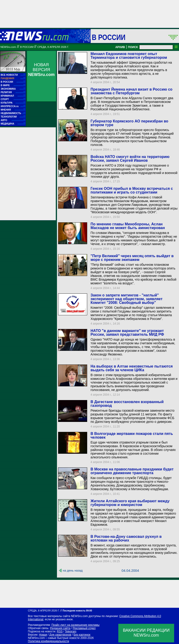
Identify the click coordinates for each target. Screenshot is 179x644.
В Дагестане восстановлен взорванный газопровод (127, 404)
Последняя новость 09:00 (77, 611)
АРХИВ (120, 47)
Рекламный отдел (84, 628)
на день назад (73, 570)
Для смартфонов (60, 635)
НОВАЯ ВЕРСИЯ (41, 70)
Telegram (71, 631)
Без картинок (82, 635)
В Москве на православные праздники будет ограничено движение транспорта (132, 471)
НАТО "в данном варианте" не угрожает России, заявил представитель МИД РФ (127, 333)
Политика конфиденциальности (48, 641)
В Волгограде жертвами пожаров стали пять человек (132, 435)
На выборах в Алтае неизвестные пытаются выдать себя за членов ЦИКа (131, 368)
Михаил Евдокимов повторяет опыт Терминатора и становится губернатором (129, 56)
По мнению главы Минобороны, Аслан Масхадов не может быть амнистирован (128, 226)
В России (109, 37)
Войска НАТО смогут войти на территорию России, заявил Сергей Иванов (130, 159)
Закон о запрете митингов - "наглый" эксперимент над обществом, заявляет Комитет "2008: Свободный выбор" (126, 299)
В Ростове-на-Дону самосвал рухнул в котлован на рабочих (126, 538)
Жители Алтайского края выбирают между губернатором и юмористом (130, 503)
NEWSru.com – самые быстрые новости (54, 638)
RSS (60, 631)
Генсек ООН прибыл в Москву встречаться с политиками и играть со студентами (132, 190)
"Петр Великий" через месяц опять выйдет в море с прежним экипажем (132, 258)
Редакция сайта (60, 628)
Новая (43, 635)
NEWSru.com (8, 47)
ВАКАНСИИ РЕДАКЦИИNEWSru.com (146, 633)
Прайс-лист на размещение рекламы (75, 625)
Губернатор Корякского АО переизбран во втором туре (129, 123)
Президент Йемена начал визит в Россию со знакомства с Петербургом (131, 91)
